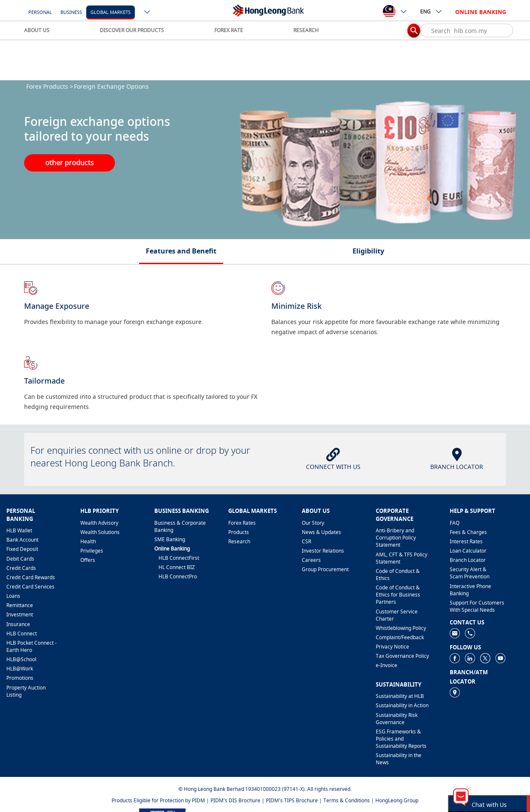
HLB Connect (22, 634)
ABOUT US (37, 30)
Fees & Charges (468, 532)
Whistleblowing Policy (401, 628)
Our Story (313, 523)
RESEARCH (306, 30)
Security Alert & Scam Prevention (470, 573)
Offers (88, 560)
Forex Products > (50, 86)
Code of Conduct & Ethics (398, 575)
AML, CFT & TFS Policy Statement (402, 558)
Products (239, 532)
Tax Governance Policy (402, 656)
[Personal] (40, 12)
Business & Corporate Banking (180, 526)
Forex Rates (242, 523)
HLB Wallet (19, 530)
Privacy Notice (392, 647)
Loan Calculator (468, 551)
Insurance (18, 624)
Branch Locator (468, 560)
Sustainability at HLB (400, 696)
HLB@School (21, 659)
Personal (40, 12)
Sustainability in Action (402, 705)
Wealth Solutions (100, 532)
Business (71, 12)
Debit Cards (20, 559)
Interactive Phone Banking (470, 590)
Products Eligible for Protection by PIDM (158, 800)
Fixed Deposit (22, 549)
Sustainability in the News (399, 759)
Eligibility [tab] (368, 251)
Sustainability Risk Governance (397, 719)
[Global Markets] (111, 12)
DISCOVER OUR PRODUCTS (132, 30)
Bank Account (22, 540)
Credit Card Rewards (31, 577)
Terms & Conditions (347, 800)
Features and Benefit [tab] (181, 251)
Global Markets (111, 12)
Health (88, 541)
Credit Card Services (30, 587)
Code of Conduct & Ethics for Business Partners (398, 595)
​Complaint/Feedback (400, 637)
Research (239, 541)
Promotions (20, 678)
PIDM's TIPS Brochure (292, 800)
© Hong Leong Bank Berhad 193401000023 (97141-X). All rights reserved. (265, 789)
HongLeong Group (397, 800)
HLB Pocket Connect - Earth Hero (31, 646)
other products (70, 163)
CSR (306, 541)
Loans (13, 596)
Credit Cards (21, 568)
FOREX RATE (229, 30)
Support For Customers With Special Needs (477, 606)
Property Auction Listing (26, 691)
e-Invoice (387, 665)
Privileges (92, 551)
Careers (311, 560)
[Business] (71, 12)
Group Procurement (325, 569)
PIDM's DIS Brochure (235, 800)
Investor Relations (323, 551)
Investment (20, 614)
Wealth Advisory (99, 523)
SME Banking (170, 539)
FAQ (455, 523)
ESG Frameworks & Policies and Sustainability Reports (401, 739)
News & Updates (321, 532)
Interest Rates (466, 541)
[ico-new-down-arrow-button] (148, 13)
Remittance (20, 605)
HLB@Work (20, 669)
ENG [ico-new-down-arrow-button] (431, 11)
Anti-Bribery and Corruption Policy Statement (396, 538)
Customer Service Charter (397, 615)
